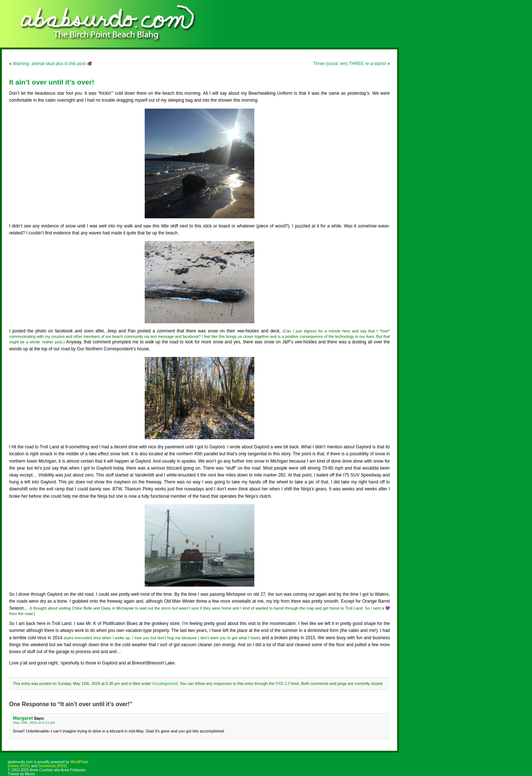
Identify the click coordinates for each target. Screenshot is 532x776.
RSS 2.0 (283, 683)
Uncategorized (165, 683)
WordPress (79, 762)
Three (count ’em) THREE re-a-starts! (350, 64)
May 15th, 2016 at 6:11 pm (34, 722)
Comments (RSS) (52, 766)
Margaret (23, 718)
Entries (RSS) (19, 766)
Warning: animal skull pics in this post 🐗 (52, 64)
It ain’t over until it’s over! (52, 82)
